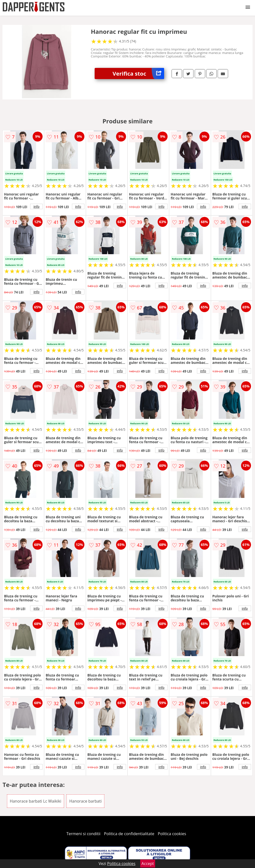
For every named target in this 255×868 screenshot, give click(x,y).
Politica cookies (172, 834)
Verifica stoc (138, 73)
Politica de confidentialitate (129, 834)
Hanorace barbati (85, 801)
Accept (148, 864)
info (36, 206)
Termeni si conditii (84, 834)
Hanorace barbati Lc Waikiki (35, 801)
